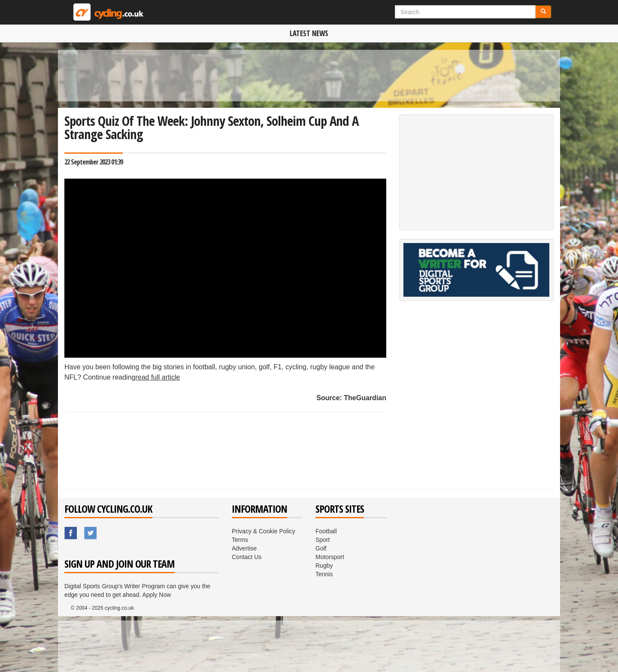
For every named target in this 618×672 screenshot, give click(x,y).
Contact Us (247, 557)
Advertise (244, 548)
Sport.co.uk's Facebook (71, 533)
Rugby (324, 566)
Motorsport (330, 557)
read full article (158, 377)
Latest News (309, 33)
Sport (323, 540)
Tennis (324, 574)
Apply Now (156, 595)
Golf (321, 548)
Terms (240, 540)
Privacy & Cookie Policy (264, 531)
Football (326, 531)
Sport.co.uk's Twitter (91, 533)
